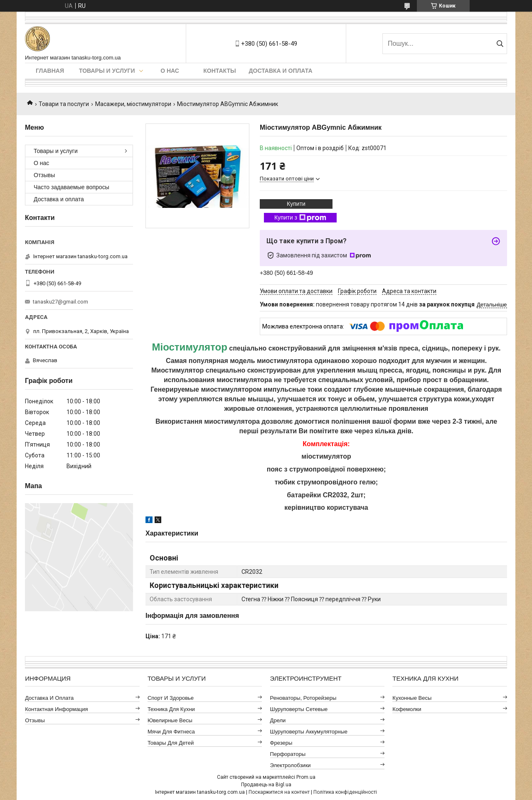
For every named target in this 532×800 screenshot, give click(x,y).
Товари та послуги (64, 104)
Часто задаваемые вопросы (71, 187)
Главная (50, 71)
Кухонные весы (412, 698)
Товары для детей (171, 743)
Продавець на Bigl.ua (266, 785)
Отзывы (44, 175)
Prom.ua (306, 777)
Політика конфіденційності (345, 792)
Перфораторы (288, 754)
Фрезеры (281, 743)
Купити (296, 204)
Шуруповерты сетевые (299, 709)
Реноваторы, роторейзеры (303, 698)
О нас (170, 71)
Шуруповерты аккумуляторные (309, 732)
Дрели (278, 720)
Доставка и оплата (281, 71)
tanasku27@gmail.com (60, 302)
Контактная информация (56, 709)
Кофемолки (407, 709)
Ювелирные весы (170, 720)
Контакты (219, 71)
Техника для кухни (171, 709)
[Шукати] (500, 44)
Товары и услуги (107, 71)
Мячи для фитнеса (171, 732)
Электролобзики (291, 765)
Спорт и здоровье (171, 698)
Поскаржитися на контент (279, 792)
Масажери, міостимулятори (133, 104)
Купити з (300, 218)
